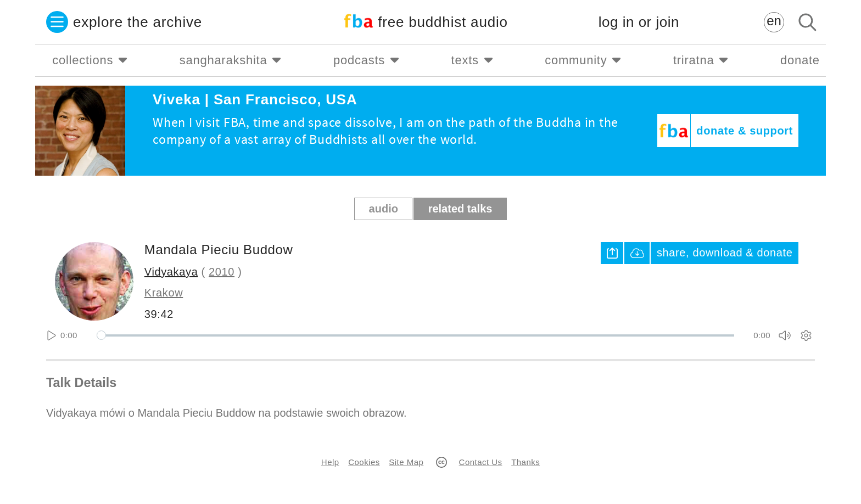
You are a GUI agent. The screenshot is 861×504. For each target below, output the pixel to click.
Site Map (406, 462)
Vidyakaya (171, 272)
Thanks (525, 462)
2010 (222, 272)
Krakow (164, 293)
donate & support (745, 131)
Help (330, 462)
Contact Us (481, 462)
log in (639, 22)
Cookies (364, 462)
